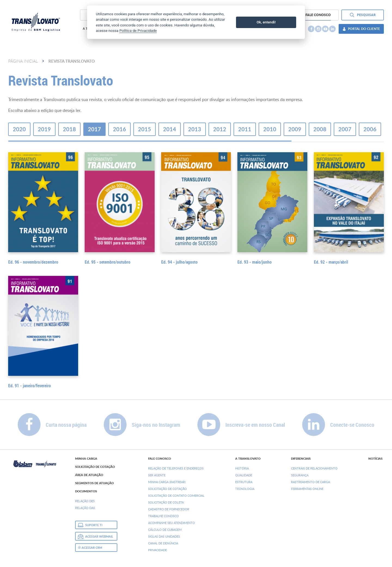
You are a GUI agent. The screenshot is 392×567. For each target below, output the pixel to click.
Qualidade (244, 475)
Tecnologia (245, 489)
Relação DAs (85, 508)
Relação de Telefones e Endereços (176, 468)
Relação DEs (85, 501)
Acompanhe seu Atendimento (171, 523)
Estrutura (244, 482)
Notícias (375, 459)
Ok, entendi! (266, 22)
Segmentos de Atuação (94, 483)
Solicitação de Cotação (95, 467)
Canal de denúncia (163, 543)
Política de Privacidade (138, 31)
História (242, 468)
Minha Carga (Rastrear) (167, 482)
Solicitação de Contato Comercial (176, 496)
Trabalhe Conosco (163, 516)
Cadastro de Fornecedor (169, 509)
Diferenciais (301, 459)
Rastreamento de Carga (310, 482)
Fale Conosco (160, 459)
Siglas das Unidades (164, 536)
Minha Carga (86, 459)
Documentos (86, 491)
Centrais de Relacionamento (314, 468)
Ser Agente (157, 475)
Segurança (300, 475)
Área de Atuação (89, 475)
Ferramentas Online (307, 489)
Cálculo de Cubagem (165, 530)
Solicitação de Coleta (166, 502)
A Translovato (248, 459)
